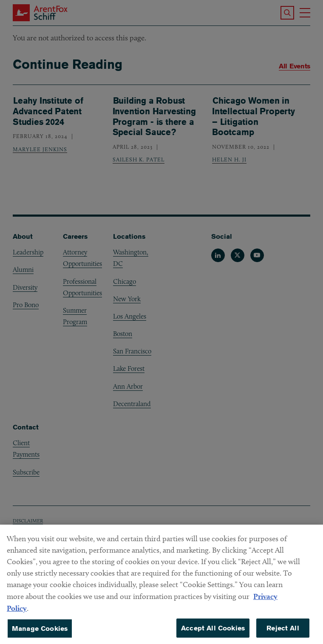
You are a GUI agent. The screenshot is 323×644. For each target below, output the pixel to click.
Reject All (283, 632)
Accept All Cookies (213, 632)
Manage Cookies (40, 633)
